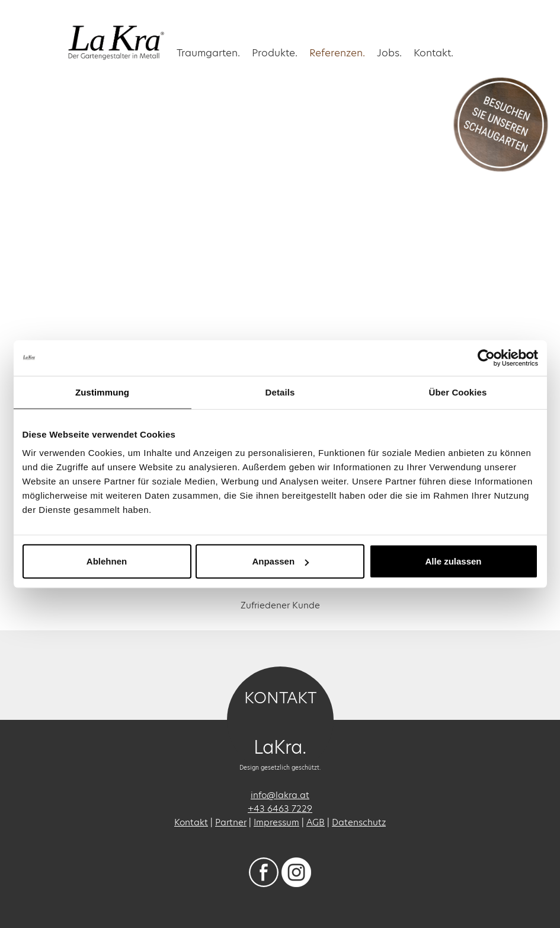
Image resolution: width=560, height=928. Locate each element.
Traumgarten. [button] (208, 52)
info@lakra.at (280, 795)
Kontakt (191, 822)
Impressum (276, 822)
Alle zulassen (453, 561)
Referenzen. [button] (337, 52)
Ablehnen (107, 561)
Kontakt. (433, 52)
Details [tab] (280, 392)
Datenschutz (359, 822)
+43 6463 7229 (280, 809)
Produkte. (275, 52)
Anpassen (280, 561)
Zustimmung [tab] (102, 392)
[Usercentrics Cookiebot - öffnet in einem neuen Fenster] (486, 358)
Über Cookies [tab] (458, 392)
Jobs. (389, 52)
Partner (231, 822)
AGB (316, 822)
